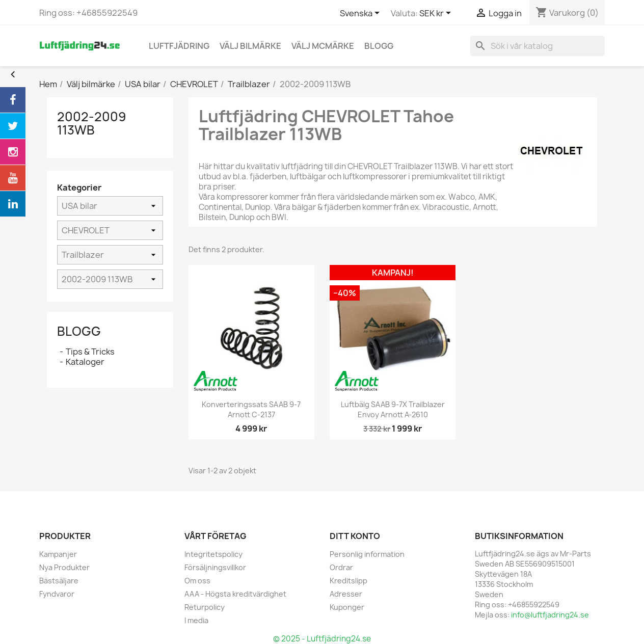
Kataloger (85, 362)
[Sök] (538, 46)
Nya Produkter (64, 567)
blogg (379, 46)
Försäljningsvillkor (215, 567)
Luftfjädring (179, 46)
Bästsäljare (59, 581)
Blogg (79, 331)
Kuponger (347, 607)
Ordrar (341, 567)
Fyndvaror (57, 594)
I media (196, 620)
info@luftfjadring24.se (550, 615)
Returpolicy (205, 607)
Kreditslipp (348, 581)
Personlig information (367, 554)
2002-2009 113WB (92, 123)
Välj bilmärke (250, 46)
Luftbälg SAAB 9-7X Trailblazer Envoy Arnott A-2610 (393, 409)
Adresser (346, 594)
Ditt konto (355, 536)
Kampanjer (58, 554)
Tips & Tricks (90, 352)
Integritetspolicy (213, 554)
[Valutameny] (437, 14)
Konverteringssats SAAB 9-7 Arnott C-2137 (251, 409)
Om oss (197, 581)
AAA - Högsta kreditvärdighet (235, 594)
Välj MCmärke (323, 46)
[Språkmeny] (361, 14)
